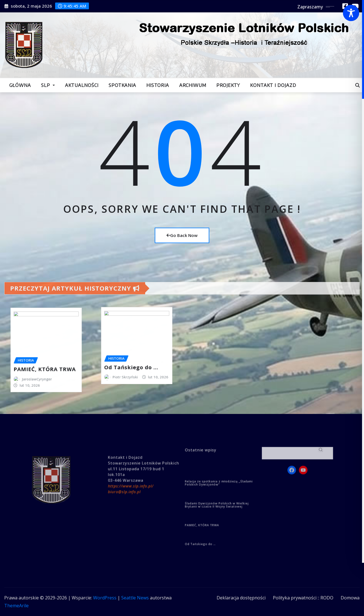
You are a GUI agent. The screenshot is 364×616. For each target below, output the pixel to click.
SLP (48, 85)
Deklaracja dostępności (241, 598)
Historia (158, 85)
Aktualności (82, 85)
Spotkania (122, 85)
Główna (20, 85)
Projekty (228, 85)
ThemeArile (16, 606)
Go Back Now (182, 235)
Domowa (350, 598)
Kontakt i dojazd (273, 85)
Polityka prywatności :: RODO (303, 598)
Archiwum (193, 85)
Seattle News (135, 598)
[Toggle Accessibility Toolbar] (351, 13)
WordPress (105, 598)
